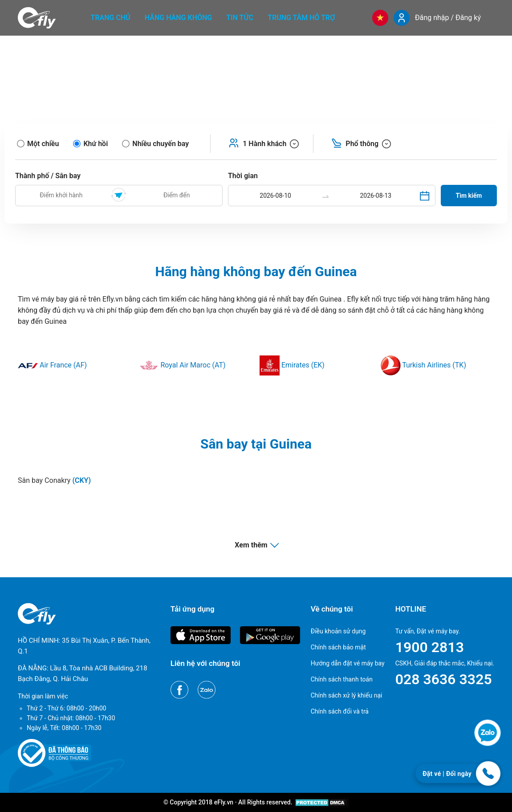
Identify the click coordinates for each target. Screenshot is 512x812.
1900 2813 (430, 647)
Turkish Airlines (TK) (423, 365)
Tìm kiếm (469, 196)
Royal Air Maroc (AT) (182, 365)
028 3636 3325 (444, 679)
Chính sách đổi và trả (340, 711)
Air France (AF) (52, 365)
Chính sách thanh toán (342, 679)
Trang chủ (111, 18)
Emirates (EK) (292, 365)
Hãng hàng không (178, 18)
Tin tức (240, 18)
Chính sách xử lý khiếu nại (347, 695)
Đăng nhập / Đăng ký (448, 18)
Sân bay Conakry (54, 480)
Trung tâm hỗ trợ (301, 18)
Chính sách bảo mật (338, 647)
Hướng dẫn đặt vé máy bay (348, 663)
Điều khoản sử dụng (338, 631)
